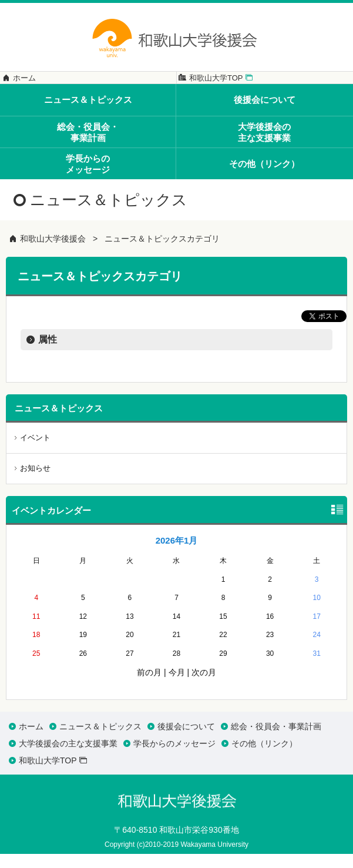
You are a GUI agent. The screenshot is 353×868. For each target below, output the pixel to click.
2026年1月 (177, 554)
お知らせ (35, 482)
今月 (177, 686)
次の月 (204, 686)
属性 (48, 353)
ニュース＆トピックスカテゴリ (162, 253)
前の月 (149, 686)
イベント (35, 452)
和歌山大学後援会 (53, 253)
